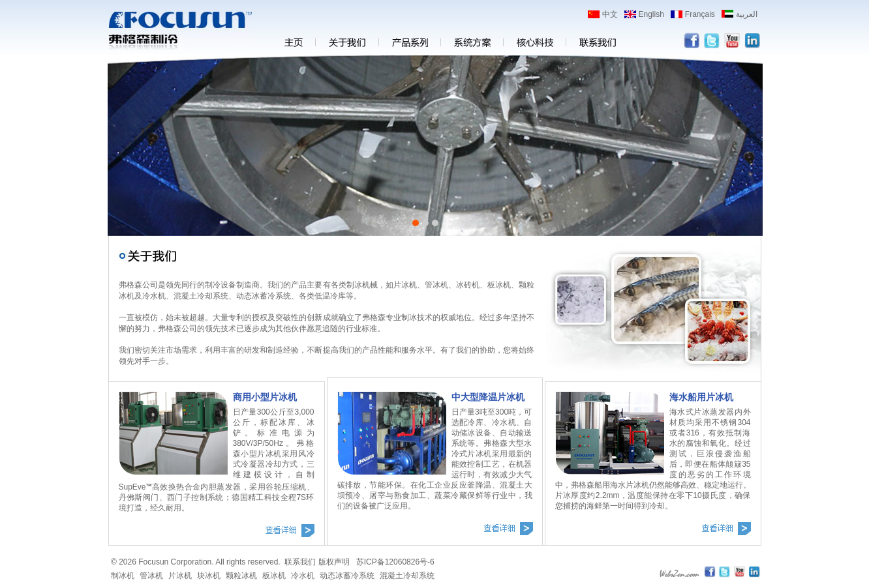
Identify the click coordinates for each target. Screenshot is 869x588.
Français (700, 14)
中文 (610, 14)
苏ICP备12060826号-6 (395, 562)
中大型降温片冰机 (488, 397)
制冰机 (123, 576)
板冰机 (274, 576)
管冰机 (151, 576)
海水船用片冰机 (701, 397)
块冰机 (209, 576)
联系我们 (300, 562)
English (651, 14)
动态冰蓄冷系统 (347, 576)
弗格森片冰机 (180, 31)
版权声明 (334, 562)
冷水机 (303, 576)
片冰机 (180, 576)
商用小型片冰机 (265, 397)
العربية (747, 14)
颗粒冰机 (241, 576)
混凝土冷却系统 (407, 576)
